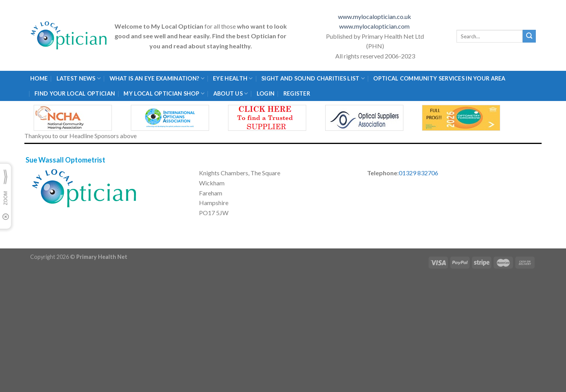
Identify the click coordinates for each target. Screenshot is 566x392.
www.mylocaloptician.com (375, 26)
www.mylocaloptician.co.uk (375, 16)
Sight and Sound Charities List (313, 78)
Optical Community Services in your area (439, 78)
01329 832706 (418, 173)
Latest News (79, 78)
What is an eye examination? (157, 78)
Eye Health (233, 78)
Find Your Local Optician (75, 93)
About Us (231, 93)
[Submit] (529, 36)
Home (39, 78)
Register (297, 93)
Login (266, 93)
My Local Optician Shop (164, 93)
